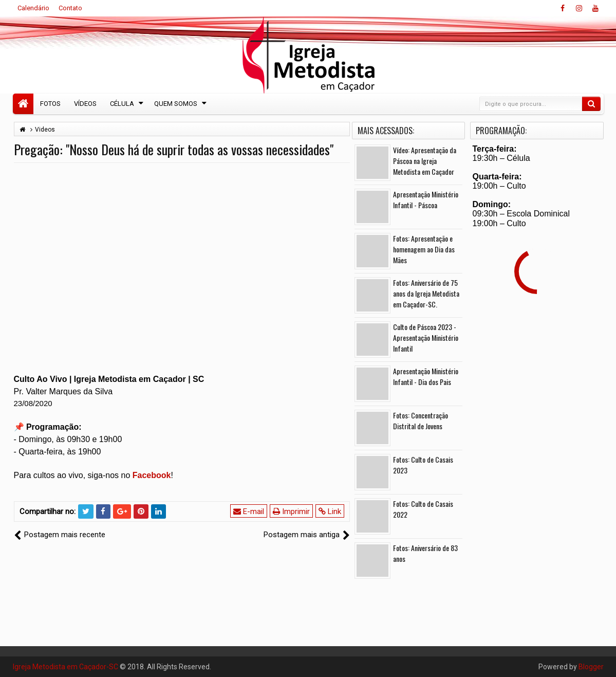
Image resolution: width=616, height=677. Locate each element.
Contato (70, 8)
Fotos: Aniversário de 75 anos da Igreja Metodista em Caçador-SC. (426, 293)
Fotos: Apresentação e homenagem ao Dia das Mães (424, 249)
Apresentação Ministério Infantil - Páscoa (426, 199)
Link (330, 511)
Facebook (152, 475)
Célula (122, 104)
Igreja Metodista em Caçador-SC (66, 667)
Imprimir (291, 511)
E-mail (249, 511)
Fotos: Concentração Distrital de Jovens (421, 420)
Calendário (33, 8)
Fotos (50, 104)
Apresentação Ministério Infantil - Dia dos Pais (426, 376)
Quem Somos (176, 104)
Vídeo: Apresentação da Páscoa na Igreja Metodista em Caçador (425, 161)
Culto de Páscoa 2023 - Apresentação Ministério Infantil (426, 337)
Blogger (591, 667)
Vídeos (85, 104)
